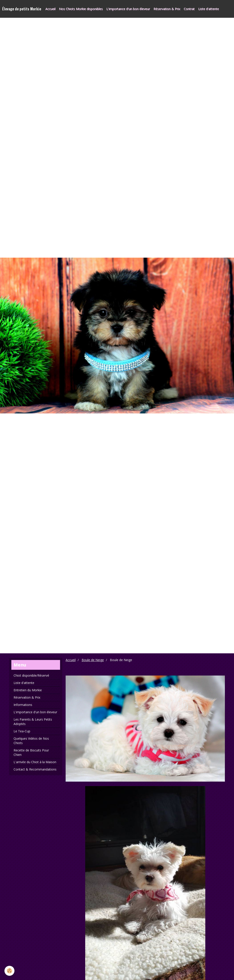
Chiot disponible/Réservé (31, 675)
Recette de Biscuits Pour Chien (31, 752)
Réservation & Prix (167, 9)
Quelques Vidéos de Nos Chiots (31, 741)
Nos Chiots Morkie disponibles (81, 9)
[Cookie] (9, 971)
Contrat (189, 9)
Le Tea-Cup (22, 731)
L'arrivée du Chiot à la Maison (35, 762)
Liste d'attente (209, 9)
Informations (23, 705)
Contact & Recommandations (35, 769)
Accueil (50, 9)
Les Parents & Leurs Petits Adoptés (33, 722)
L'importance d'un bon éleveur (128, 9)
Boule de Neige (93, 660)
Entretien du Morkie (28, 690)
